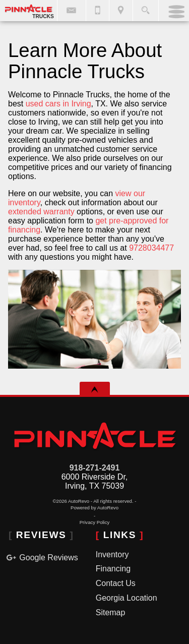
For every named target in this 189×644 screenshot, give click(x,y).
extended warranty (41, 212)
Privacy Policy (95, 522)
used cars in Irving (58, 104)
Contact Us (116, 583)
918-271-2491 (95, 468)
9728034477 (151, 248)
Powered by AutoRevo (94, 508)
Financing (113, 569)
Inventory (112, 554)
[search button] (145, 7)
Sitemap (111, 612)
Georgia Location (127, 598)
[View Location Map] (121, 11)
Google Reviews (41, 558)
